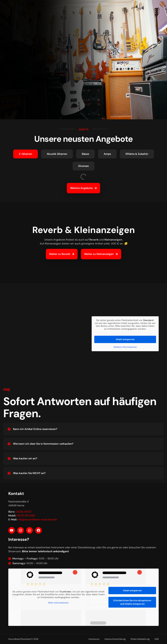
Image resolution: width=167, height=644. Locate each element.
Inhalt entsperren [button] (125, 339)
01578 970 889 (26, 516)
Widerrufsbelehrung (140, 639)
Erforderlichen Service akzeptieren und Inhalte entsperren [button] (132, 602)
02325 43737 (24, 512)
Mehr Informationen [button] (58, 603)
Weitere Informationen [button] (125, 347)
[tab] (26, 154)
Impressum (94, 639)
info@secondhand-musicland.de (37, 519)
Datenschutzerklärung (115, 639)
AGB (157, 639)
